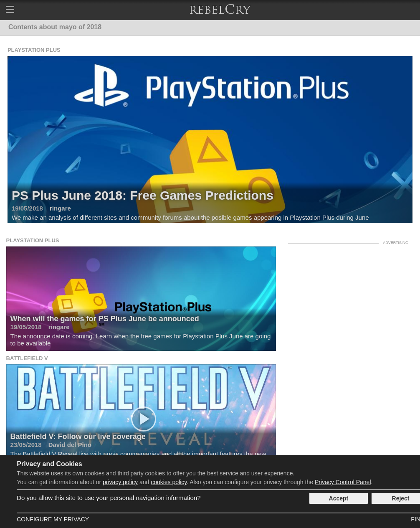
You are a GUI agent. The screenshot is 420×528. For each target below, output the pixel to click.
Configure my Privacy (53, 519)
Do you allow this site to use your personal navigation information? (109, 498)
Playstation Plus (34, 50)
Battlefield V (27, 358)
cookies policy (169, 482)
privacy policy (120, 482)
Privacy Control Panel (343, 482)
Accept (339, 498)
